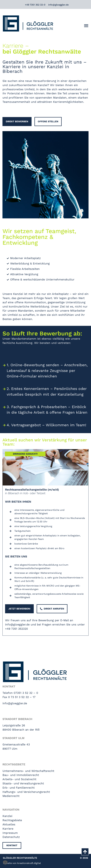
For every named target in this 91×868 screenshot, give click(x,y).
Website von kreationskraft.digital (22, 863)
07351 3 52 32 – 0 (26, 693)
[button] (5, 863)
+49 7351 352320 (16, 629)
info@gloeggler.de (58, 5)
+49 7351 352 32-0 (35, 5)
